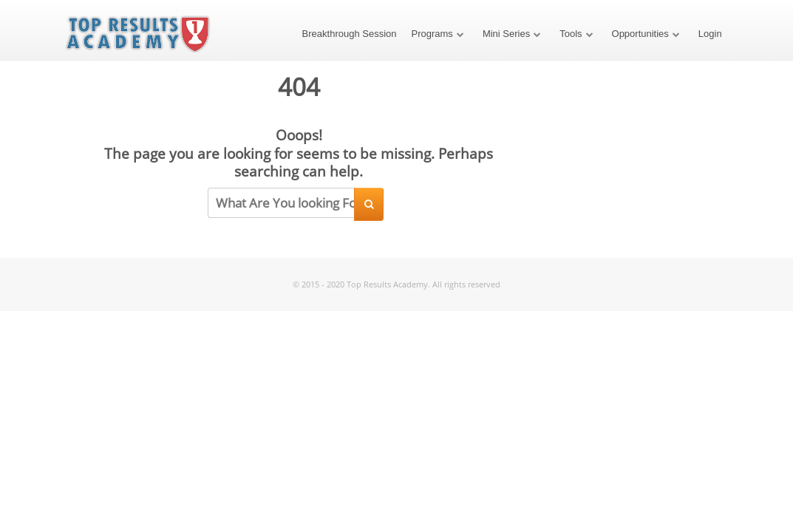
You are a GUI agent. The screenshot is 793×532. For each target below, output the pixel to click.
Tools (571, 34)
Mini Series (506, 34)
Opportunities (640, 34)
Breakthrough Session (350, 34)
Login (710, 34)
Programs (432, 34)
